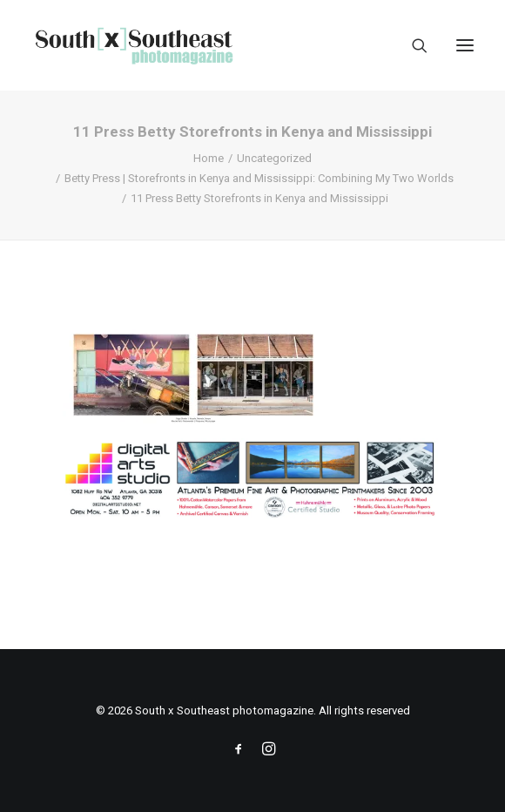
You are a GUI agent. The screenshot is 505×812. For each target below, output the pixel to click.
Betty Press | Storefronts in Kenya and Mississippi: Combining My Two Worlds (259, 178)
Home (209, 158)
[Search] (412, 45)
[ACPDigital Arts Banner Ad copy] (252, 516)
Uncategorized (274, 158)
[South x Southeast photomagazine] (134, 45)
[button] (465, 45)
